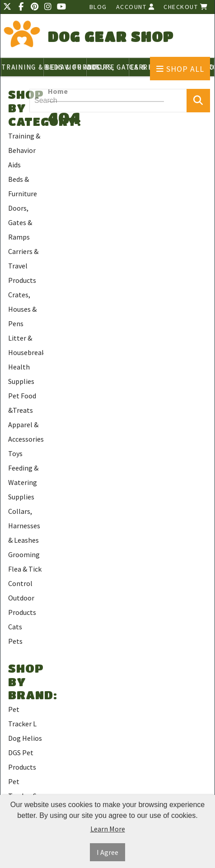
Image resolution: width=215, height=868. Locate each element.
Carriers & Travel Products (23, 266)
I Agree (107, 852)
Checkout (186, 7)
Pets (15, 641)
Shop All (180, 69)
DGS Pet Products (22, 760)
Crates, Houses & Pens (22, 309)
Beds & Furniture (23, 186)
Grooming (24, 554)
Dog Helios (25, 738)
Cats (15, 627)
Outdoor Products (22, 605)
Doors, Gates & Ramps (20, 222)
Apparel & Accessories (26, 432)
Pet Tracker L (22, 716)
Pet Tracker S (22, 789)
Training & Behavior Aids (24, 150)
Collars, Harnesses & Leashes (24, 526)
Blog (98, 7)
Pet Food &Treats (22, 403)
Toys (15, 453)
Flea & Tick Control (25, 576)
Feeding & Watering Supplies (23, 482)
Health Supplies (21, 374)
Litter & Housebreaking (26, 345)
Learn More (108, 829)
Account (136, 7)
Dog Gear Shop (111, 36)
